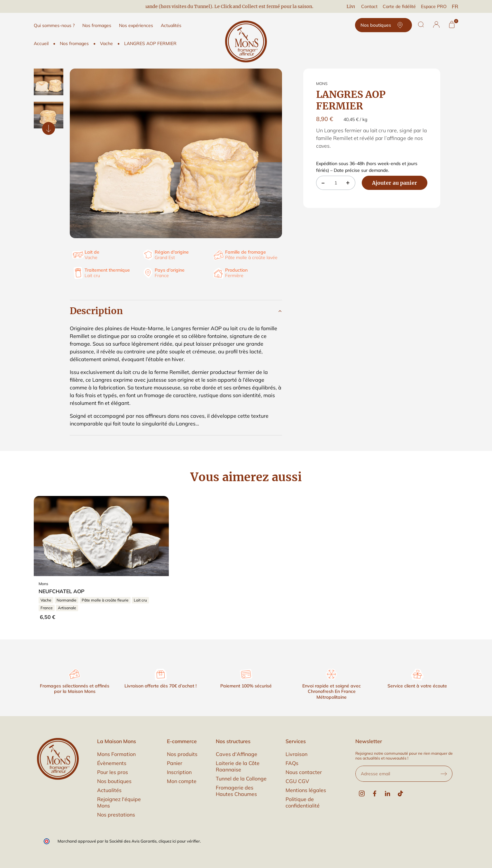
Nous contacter (304, 772)
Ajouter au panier (395, 183)
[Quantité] (336, 183)
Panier (175, 763)
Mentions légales (306, 790)
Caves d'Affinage (237, 754)
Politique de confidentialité (303, 802)
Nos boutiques (383, 25)
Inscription (179, 772)
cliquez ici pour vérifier (179, 841)
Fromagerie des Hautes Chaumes (236, 791)
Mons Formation (116, 754)
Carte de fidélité (399, 6)
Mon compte (182, 781)
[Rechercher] (421, 24)
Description (96, 311)
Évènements (112, 763)
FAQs (292, 763)
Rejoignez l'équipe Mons (119, 802)
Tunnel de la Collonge (241, 779)
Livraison (296, 754)
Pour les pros (113, 772)
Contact (369, 6)
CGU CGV (297, 781)
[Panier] (452, 24)
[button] (436, 24)
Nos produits (182, 754)
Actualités (109, 790)
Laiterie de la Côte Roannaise (238, 766)
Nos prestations (116, 815)
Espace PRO (434, 6)
